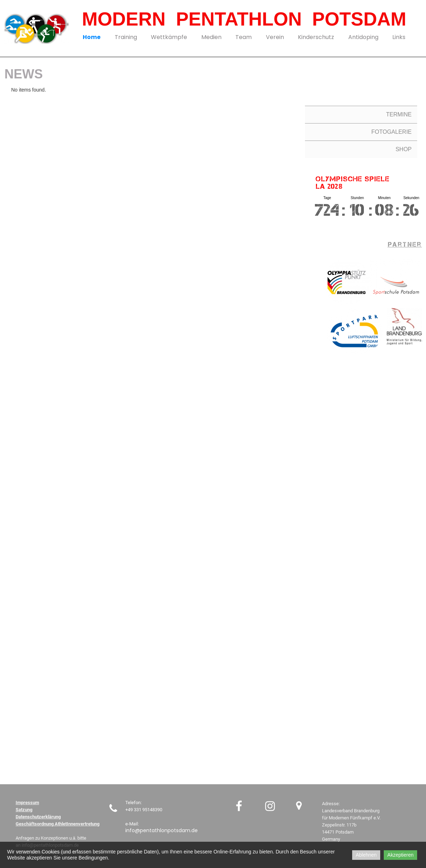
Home (92, 37)
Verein (275, 37)
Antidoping (363, 37)
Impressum (27, 803)
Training (126, 37)
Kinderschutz (316, 37)
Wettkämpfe (169, 37)
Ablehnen (366, 855)
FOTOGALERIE (392, 132)
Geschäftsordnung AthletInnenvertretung (58, 824)
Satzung (24, 810)
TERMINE (399, 114)
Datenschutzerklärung (38, 817)
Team (244, 37)
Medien (211, 37)
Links (399, 37)
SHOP (403, 149)
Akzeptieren (400, 855)
